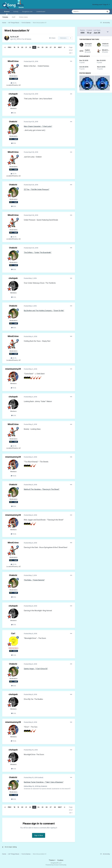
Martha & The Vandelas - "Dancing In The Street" (42, 489)
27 (51, 47)
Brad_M (16, 37)
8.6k (14, 143)
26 (47, 47)
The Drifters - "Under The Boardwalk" (38, 252)
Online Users (23, 17)
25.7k (14, 83)
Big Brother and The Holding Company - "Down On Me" (44, 311)
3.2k (14, 655)
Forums (5, 17)
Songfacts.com (27, 11)
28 (55, 47)
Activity (16, 11)
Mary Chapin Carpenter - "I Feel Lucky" (38, 126)
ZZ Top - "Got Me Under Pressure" (37, 189)
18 (14, 47)
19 (18, 47)
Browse (7, 12)
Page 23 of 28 (71, 50)
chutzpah (13, 94)
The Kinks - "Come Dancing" (34, 580)
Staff (14, 17)
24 (38, 47)
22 (30, 47)
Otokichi (13, 122)
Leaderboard (41, 11)
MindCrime (13, 61)
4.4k (14, 113)
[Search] (83, 11)
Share (52, 38)
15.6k (13, 388)
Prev (10, 47)
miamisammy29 (13, 369)
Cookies (60, 860)
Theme (52, 860)
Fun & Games (27, 39)
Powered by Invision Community (56, 865)
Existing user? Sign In (101, 4)
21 (26, 47)
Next (60, 47)
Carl (13, 633)
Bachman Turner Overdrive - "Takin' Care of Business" (44, 782)
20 (22, 47)
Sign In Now (39, 835)
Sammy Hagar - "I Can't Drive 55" (36, 669)
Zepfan (87, 50)
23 (34, 47)
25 (42, 47)
